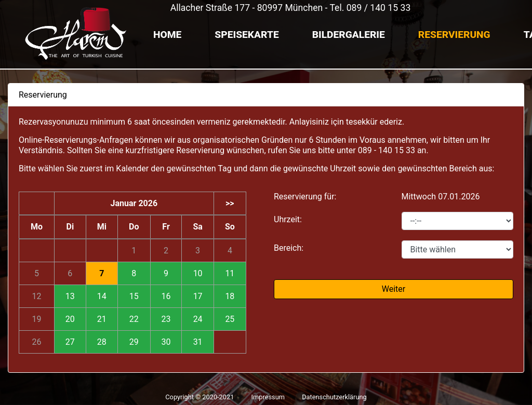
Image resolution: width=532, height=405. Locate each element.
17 (198, 296)
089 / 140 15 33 (379, 8)
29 (134, 342)
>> (230, 203)
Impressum (268, 397)
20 (70, 319)
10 (198, 273)
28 (102, 342)
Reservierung (454, 35)
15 (134, 296)
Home (167, 35)
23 (166, 319)
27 (70, 342)
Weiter (394, 289)
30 (166, 342)
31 (198, 342)
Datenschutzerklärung (334, 397)
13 (70, 296)
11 (230, 273)
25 (230, 319)
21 (102, 319)
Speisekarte (247, 35)
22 (134, 319)
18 (230, 296)
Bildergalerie (349, 35)
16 (166, 296)
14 (102, 296)
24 (198, 319)
